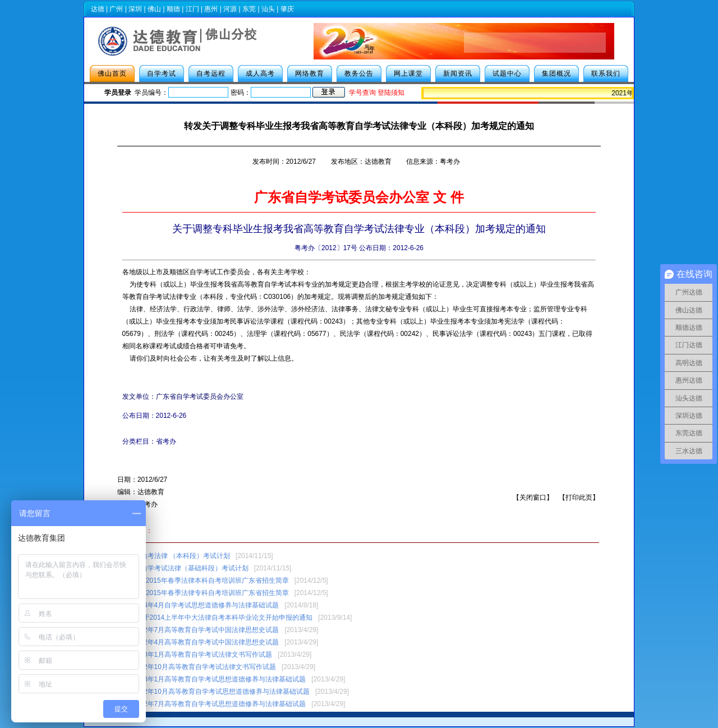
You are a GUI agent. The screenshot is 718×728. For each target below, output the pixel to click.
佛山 (154, 9)
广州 (116, 9)
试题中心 (507, 73)
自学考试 (162, 73)
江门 (192, 9)
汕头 (268, 9)
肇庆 (287, 9)
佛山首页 (112, 73)
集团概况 (556, 73)
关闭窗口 (533, 497)
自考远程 (211, 73)
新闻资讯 (458, 73)
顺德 (173, 9)
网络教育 (310, 73)
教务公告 (359, 73)
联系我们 (606, 73)
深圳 (135, 9)
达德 (98, 9)
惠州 (211, 9)
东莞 (249, 9)
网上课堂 (408, 73)
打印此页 (579, 497)
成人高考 (260, 73)
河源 (230, 9)
